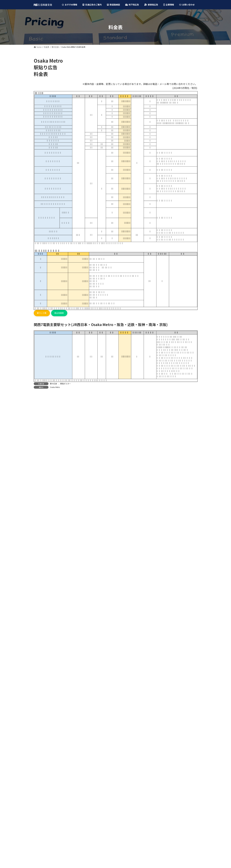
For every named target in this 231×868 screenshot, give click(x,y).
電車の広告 (41, 433)
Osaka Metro (55, 388)
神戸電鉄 (40, 562)
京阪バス (40, 609)
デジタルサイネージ (47, 409)
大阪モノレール (43, 526)
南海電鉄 (40, 502)
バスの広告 (41, 457)
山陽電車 (40, 550)
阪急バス (40, 586)
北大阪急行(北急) (44, 514)
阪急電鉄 (40, 484)
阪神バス (40, 598)
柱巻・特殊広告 (45, 421)
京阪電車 (40, 508)
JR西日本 (40, 478)
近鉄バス (40, 592)
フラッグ (42, 415)
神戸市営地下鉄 (43, 532)
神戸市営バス (42, 622)
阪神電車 (40, 496)
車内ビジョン (44, 451)
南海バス (40, 604)
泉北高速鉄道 (42, 520)
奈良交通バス (42, 634)
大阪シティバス (43, 580)
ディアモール (42, 654)
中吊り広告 (43, 439)
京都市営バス (42, 616)
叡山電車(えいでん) (45, 574)
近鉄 (38, 490)
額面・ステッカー (46, 445)
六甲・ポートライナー (46, 556)
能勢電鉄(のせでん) (45, 544)
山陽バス (40, 628)
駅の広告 (53, 384)
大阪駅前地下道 (43, 648)
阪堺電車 (40, 568)
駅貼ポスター (66, 384)
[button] (43, 314)
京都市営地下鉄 (43, 538)
